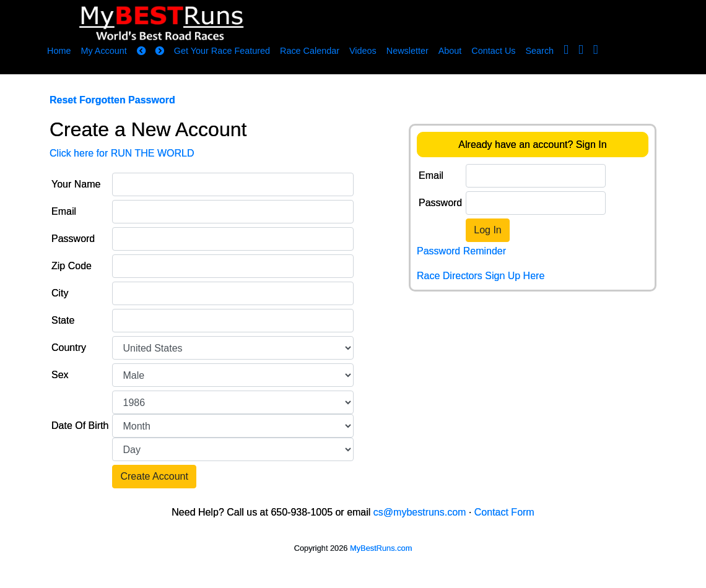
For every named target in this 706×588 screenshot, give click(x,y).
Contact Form (504, 512)
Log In (487, 230)
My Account (103, 51)
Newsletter (407, 51)
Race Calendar (310, 51)
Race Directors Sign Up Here (481, 276)
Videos (363, 51)
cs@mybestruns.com (420, 512)
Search (540, 51)
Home (59, 51)
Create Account (154, 476)
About (450, 51)
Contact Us (493, 51)
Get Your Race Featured (222, 51)
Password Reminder (461, 251)
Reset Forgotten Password (112, 100)
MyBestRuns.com (381, 548)
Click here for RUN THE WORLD (122, 153)
